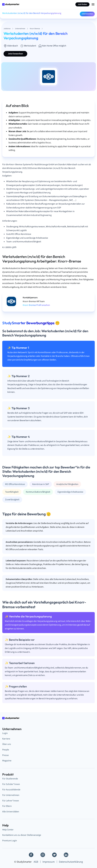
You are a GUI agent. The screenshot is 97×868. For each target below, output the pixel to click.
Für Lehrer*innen (11, 801)
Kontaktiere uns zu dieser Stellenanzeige (22, 835)
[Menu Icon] (93, 4)
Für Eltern (7, 806)
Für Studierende (10, 779)
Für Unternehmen (11, 795)
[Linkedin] (66, 855)
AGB (36, 862)
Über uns (7, 744)
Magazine (7, 761)
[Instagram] (43, 855)
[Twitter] (54, 855)
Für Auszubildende (11, 790)
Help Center (8, 830)
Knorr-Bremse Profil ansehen (36, 305)
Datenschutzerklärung (71, 862)
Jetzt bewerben (87, 14)
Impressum (49, 862)
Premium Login (10, 841)
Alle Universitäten (11, 812)
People (6, 750)
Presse (5, 755)
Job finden (82, 4)
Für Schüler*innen (11, 784)
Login (5, 733)
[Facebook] (31, 855)
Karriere (6, 739)
